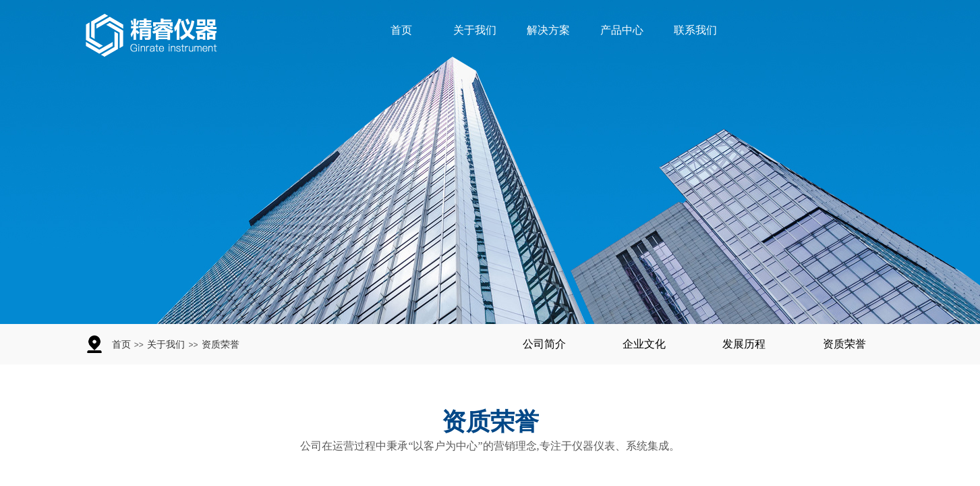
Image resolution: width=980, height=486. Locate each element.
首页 (401, 30)
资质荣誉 (221, 345)
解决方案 (548, 30)
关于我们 (475, 30)
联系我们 (695, 30)
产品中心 (622, 30)
